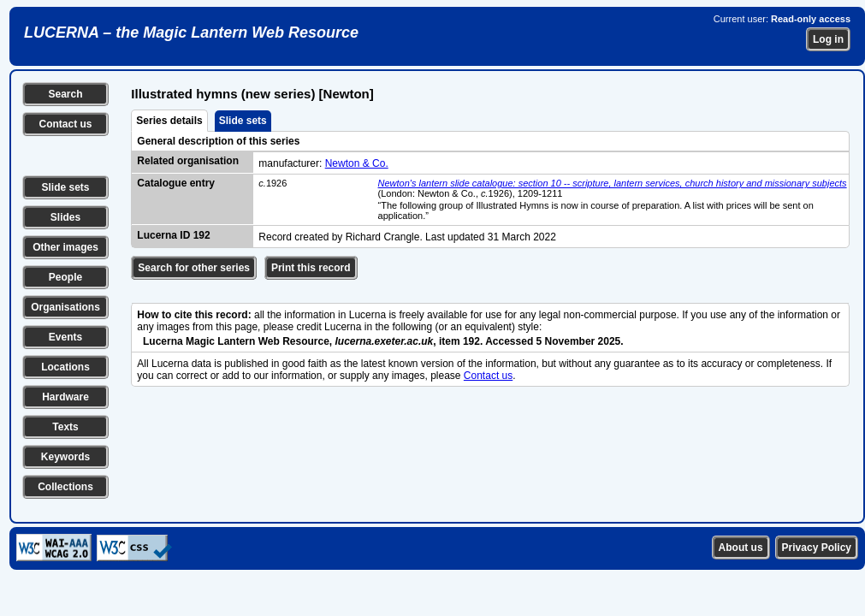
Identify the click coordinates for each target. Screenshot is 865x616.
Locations (65, 367)
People (65, 277)
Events (65, 337)
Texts (65, 427)
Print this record (311, 268)
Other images (65, 247)
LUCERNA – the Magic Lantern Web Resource (191, 33)
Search (65, 94)
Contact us (65, 124)
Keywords (65, 457)
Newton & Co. (357, 163)
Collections (65, 487)
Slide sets (65, 187)
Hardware (65, 397)
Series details (169, 121)
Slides (65, 217)
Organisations (65, 307)
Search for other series (194, 268)
